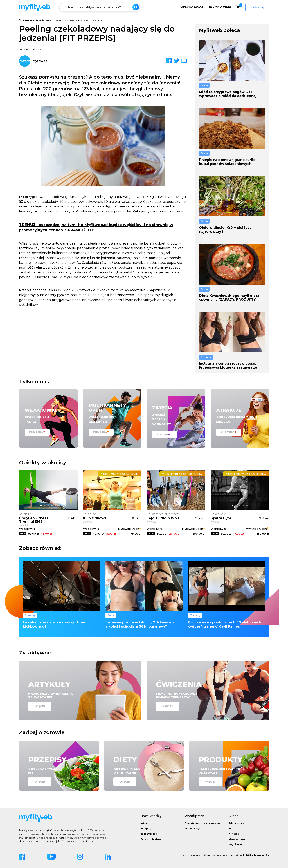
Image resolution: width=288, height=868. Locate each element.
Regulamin (235, 844)
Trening (206, 357)
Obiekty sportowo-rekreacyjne (204, 823)
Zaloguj (257, 7)
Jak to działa (220, 7)
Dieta (204, 85)
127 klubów (246, 474)
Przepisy (146, 828)
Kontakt (234, 834)
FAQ (231, 828)
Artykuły (40, 20)
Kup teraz (37, 432)
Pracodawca (192, 7)
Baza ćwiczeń (149, 834)
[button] (41, 506)
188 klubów (182, 474)
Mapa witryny (237, 839)
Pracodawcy (192, 828)
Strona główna (26, 20)
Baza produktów (151, 839)
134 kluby (120, 474)
